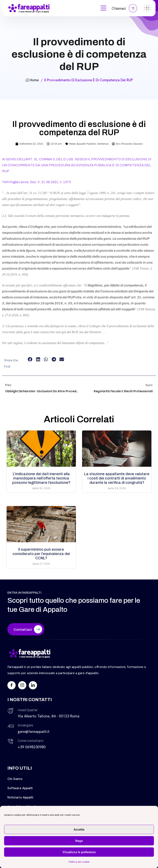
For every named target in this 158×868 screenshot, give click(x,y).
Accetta (79, 830)
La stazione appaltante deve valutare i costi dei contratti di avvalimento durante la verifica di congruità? (117, 478)
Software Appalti (20, 788)
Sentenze (103, 144)
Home (32, 80)
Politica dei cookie (79, 862)
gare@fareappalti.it (34, 731)
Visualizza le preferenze (79, 852)
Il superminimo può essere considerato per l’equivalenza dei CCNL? (41, 554)
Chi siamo (15, 779)
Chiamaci (124, 8)
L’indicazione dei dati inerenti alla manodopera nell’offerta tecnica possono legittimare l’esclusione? (41, 478)
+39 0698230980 (32, 747)
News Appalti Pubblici (83, 144)
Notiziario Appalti (20, 797)
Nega (79, 841)
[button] (30, 359)
